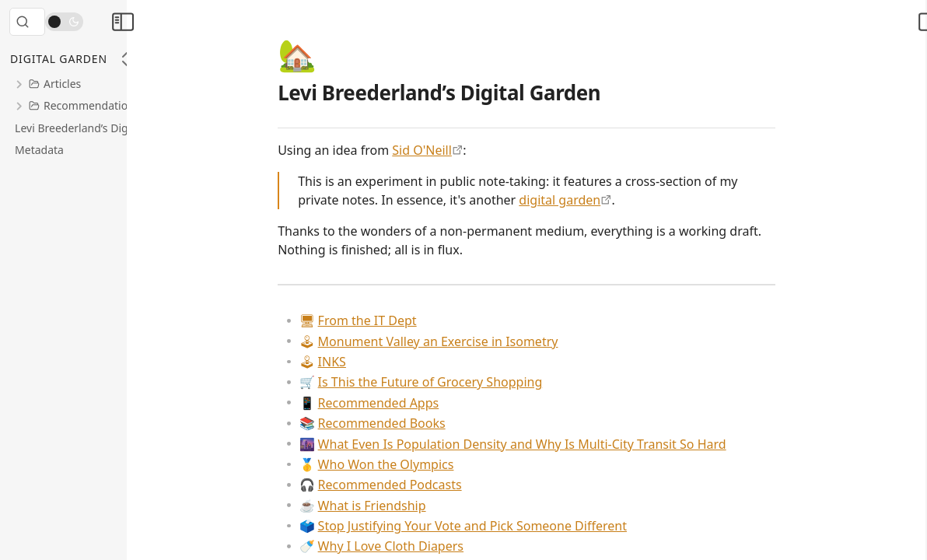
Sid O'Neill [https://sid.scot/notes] (469, 150)
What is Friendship (409, 506)
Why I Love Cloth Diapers (427, 546)
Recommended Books (418, 423)
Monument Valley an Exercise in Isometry (475, 341)
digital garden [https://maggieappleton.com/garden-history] (606, 200)
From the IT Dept (404, 320)
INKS (369, 362)
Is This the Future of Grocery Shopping (467, 382)
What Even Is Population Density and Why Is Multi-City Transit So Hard (559, 444)
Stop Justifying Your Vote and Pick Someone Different (509, 526)
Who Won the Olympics (423, 464)
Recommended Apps (415, 403)
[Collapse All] (127, 59)
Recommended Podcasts (427, 485)
